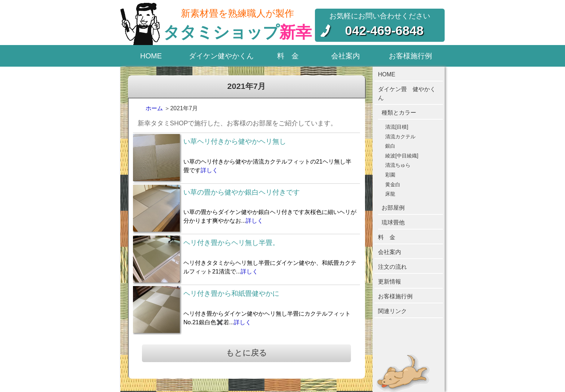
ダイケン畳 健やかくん (407, 93)
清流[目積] (397, 127)
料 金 (288, 56)
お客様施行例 (410, 56)
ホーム (154, 108)
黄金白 (393, 184)
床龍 (390, 194)
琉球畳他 (393, 222)
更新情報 (390, 282)
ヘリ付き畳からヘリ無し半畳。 (231, 243)
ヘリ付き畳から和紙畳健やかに (231, 293)
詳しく (209, 170)
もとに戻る (246, 353)
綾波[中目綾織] (402, 156)
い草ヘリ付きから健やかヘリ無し (235, 141)
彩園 (390, 175)
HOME (151, 56)
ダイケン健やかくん (221, 56)
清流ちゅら (398, 165)
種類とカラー (399, 113)
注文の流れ (392, 267)
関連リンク (392, 311)
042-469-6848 (384, 30)
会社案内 (346, 56)
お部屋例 (393, 208)
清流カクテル (400, 137)
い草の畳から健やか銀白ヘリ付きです (242, 192)
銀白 (390, 146)
